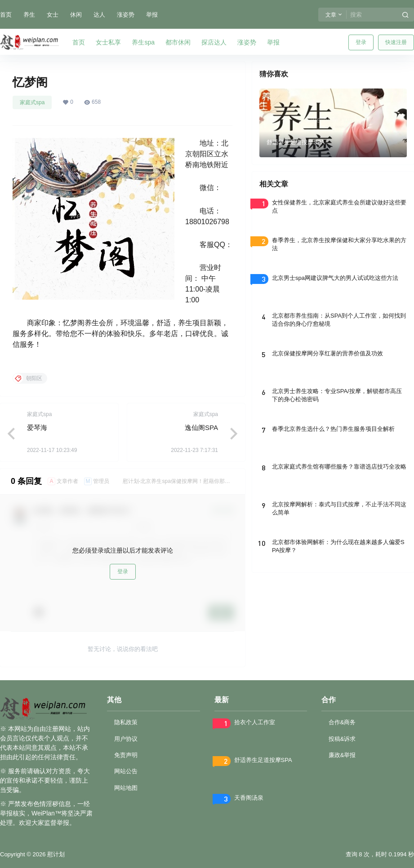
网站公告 (126, 771)
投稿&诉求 (342, 739)
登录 (361, 42)
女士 (53, 15)
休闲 (76, 15)
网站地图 (126, 788)
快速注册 (396, 42)
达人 (99, 15)
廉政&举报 (342, 755)
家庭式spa (32, 102)
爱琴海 (37, 427)
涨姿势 (126, 15)
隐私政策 (126, 722)
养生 (29, 15)
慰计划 (55, 854)
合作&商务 (342, 722)
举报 (152, 15)
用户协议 (126, 739)
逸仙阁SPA (201, 427)
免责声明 (126, 755)
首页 (6, 15)
